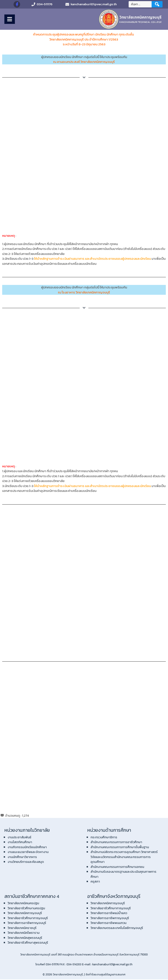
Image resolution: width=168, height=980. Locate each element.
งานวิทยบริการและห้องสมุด (26, 862)
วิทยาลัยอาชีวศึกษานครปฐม (26, 909)
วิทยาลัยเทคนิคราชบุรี (22, 928)
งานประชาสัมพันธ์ (19, 838)
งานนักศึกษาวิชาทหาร (22, 857)
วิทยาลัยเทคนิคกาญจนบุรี (25, 914)
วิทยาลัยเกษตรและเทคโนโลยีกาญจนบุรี (117, 928)
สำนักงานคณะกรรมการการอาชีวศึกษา (116, 843)
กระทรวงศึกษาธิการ (104, 838)
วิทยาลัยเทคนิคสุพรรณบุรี (25, 938)
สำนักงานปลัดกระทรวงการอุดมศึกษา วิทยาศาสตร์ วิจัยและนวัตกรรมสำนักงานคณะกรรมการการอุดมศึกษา (124, 857)
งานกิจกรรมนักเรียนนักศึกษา (27, 848)
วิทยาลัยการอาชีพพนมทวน (108, 923)
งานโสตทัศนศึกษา (20, 843)
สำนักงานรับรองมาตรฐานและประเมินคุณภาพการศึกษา (123, 875)
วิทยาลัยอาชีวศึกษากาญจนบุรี (28, 919)
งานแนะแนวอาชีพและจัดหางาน (28, 852)
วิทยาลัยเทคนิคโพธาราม (24, 933)
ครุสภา (95, 882)
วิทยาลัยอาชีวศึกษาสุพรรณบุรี (28, 943)
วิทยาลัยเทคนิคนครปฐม (23, 904)
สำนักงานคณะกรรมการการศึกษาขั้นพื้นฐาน (120, 848)
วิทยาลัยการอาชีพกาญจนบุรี (27, 923)
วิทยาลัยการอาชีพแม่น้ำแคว (109, 914)
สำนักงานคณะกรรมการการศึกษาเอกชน (117, 867)
